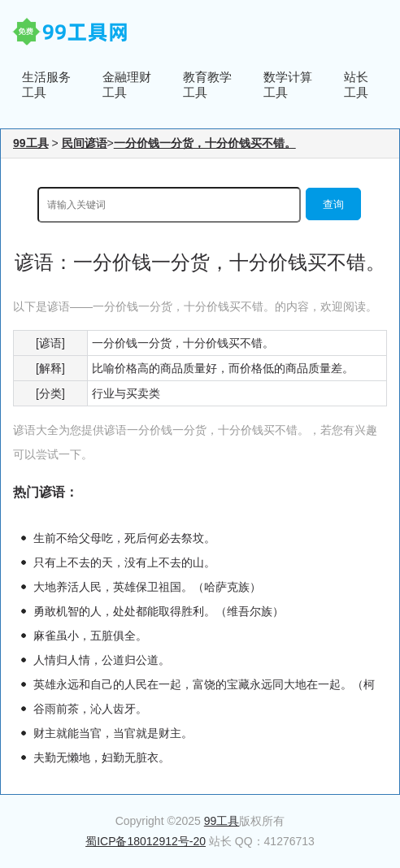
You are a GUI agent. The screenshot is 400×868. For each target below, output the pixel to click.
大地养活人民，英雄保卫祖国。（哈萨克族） (147, 587)
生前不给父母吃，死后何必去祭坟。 (124, 538)
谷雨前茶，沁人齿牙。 (90, 709)
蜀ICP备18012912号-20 (146, 841)
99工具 (31, 143)
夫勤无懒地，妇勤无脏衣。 (102, 757)
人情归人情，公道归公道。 (102, 660)
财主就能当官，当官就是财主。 (113, 733)
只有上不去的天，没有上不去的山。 (124, 562)
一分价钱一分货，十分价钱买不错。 (205, 143)
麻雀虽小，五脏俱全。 (90, 636)
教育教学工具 (207, 85)
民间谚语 (85, 143)
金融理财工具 (127, 85)
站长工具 (356, 85)
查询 (333, 204)
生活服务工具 (46, 85)
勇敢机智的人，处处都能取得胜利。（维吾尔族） (159, 611)
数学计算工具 (288, 85)
